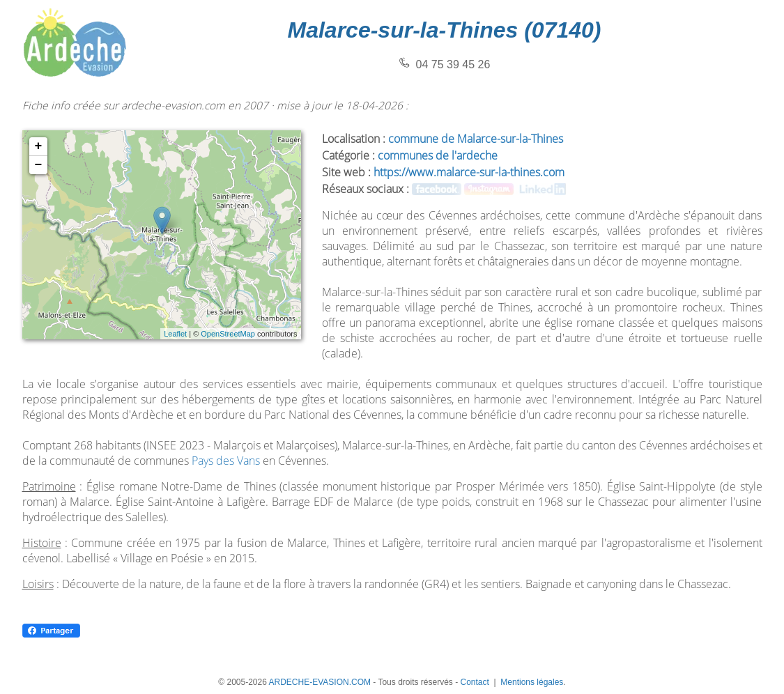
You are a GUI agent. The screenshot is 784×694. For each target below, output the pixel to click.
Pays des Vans (226, 461)
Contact (474, 682)
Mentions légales (532, 682)
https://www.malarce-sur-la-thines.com (469, 172)
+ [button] (39, 146)
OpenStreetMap (228, 334)
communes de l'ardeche (438, 155)
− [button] (39, 165)
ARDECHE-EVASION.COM (320, 682)
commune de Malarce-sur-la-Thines (476, 139)
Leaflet (175, 334)
